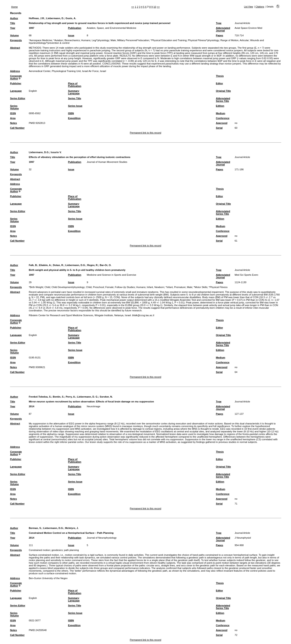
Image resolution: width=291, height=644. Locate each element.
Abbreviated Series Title (223, 100)
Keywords (16, 40)
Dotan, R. (58, 265)
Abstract (15, 48)
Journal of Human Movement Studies (107, 162)
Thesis (220, 76)
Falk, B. (33, 265)
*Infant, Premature (176, 287)
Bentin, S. (59, 397)
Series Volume (15, 107)
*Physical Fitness (218, 287)
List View (249, 7)
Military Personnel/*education (133, 40)
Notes (14, 123)
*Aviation (58, 40)
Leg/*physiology (101, 40)
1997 (32, 28)
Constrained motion (40, 550)
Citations (260, 7)
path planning (71, 550)
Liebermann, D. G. (88, 397)
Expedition (74, 118)
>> (158, 7)
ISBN (71, 113)
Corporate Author (16, 77)
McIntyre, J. (72, 528)
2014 (32, 406)
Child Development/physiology (68, 287)
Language (16, 91)
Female (109, 287)
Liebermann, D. (55, 18)
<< (133, 7)
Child (47, 287)
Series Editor (18, 98)
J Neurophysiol (243, 538)
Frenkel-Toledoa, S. (40, 397)
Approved (222, 123)
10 (155, 7)
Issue (71, 35)
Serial (219, 128)
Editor (219, 83)
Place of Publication (75, 85)
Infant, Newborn (155, 287)
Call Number (17, 128)
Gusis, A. (71, 18)
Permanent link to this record (145, 133)
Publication (75, 28)
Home (15, 7)
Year (13, 28)
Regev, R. (93, 265)
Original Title (223, 91)
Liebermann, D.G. (39, 152)
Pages (220, 35)
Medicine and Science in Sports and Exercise (112, 275)
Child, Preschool (95, 287)
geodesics (57, 550)
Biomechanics (72, 40)
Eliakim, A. (45, 265)
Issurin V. (56, 152)
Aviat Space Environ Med (248, 28)
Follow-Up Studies (125, 287)
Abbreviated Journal (223, 29)
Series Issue (75, 106)
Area (13, 118)
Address (15, 71)
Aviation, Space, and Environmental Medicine (112, 28)
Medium (221, 113)
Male (113, 40)
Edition (220, 106)
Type (219, 23)
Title (13, 23)
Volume (15, 35)
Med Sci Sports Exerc (247, 275)
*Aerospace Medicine (41, 40)
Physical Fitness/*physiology (203, 40)
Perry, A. (71, 397)
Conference (223, 118)
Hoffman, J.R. (37, 18)
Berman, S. (35, 528)
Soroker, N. (106, 397)
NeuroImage (94, 406)
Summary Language (74, 92)
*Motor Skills (200, 287)
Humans (86, 40)
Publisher (16, 83)
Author (14, 18)
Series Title (75, 98)
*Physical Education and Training (169, 40)
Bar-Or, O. (106, 265)
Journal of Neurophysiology (102, 538)
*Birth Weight (36, 287)
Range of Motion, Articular (234, 40)
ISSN (13, 113)
